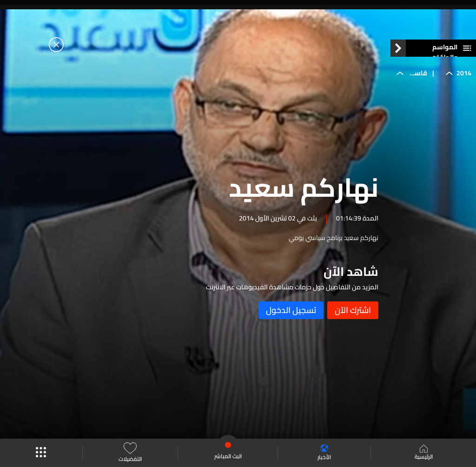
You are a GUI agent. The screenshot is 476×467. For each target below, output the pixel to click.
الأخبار (324, 453)
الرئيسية (424, 453)
